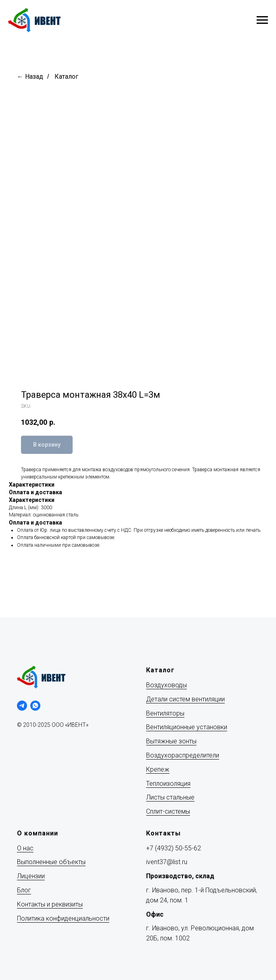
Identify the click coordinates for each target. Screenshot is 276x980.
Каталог (66, 77)
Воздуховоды (166, 685)
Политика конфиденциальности (63, 918)
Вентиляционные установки (187, 727)
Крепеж (158, 769)
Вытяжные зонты (171, 741)
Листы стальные (170, 797)
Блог (24, 890)
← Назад (30, 77)
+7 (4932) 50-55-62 (174, 848)
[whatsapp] (35, 706)
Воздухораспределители (183, 755)
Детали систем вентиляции (185, 699)
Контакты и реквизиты (50, 904)
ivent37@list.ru (167, 862)
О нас (25, 848)
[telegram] (22, 706)
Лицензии (31, 876)
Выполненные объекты (51, 862)
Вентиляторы (165, 713)
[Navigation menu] (262, 20)
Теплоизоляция (168, 784)
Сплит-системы (168, 811)
